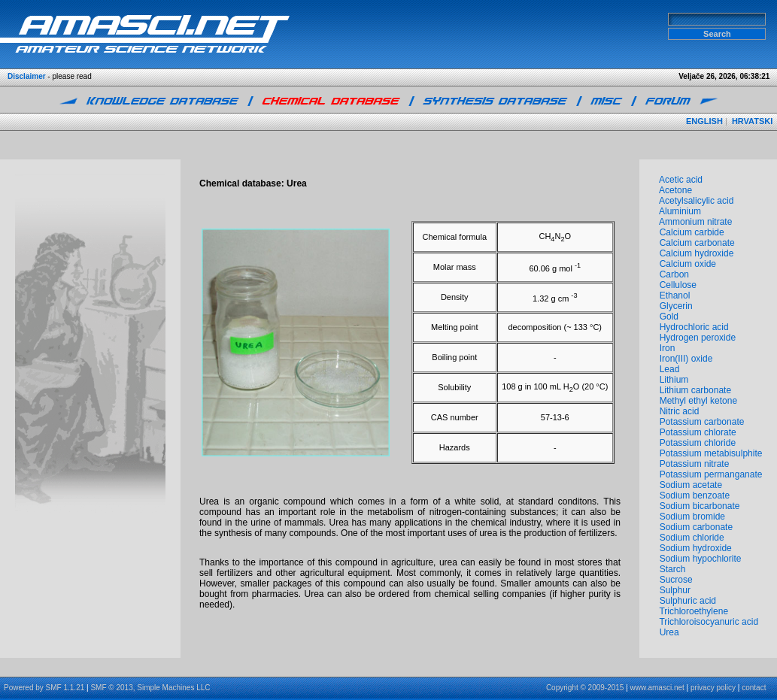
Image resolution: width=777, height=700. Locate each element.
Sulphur (675, 590)
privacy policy (713, 688)
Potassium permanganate (711, 474)
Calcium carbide (692, 232)
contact (754, 688)
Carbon (674, 274)
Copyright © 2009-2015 (585, 688)
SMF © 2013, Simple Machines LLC (150, 688)
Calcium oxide (688, 264)
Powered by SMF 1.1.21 (44, 688)
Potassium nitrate (695, 464)
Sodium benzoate (695, 495)
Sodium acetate (691, 485)
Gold (669, 317)
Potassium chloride (698, 443)
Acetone (675, 190)
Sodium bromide (692, 517)
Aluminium (680, 211)
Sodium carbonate (696, 527)
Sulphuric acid (688, 601)
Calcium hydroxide (697, 253)
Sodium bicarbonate (700, 506)
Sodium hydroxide (696, 548)
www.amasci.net (657, 688)
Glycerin (676, 306)
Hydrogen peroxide (698, 338)
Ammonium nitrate (695, 222)
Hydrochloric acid (694, 327)
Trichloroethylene (694, 611)
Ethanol (675, 295)
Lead (670, 369)
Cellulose (678, 285)
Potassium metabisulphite (711, 453)
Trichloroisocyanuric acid (709, 622)
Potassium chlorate (698, 432)
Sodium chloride (692, 538)
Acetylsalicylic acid (696, 201)
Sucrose (676, 580)
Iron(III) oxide (686, 359)
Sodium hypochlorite (701, 559)
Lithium (674, 380)
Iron (668, 348)
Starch (673, 569)
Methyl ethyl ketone (698, 401)
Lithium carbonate (695, 390)
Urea (669, 632)
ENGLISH (704, 121)
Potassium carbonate (702, 422)
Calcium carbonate (697, 243)
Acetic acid (681, 180)
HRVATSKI (752, 121)
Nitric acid (680, 411)
